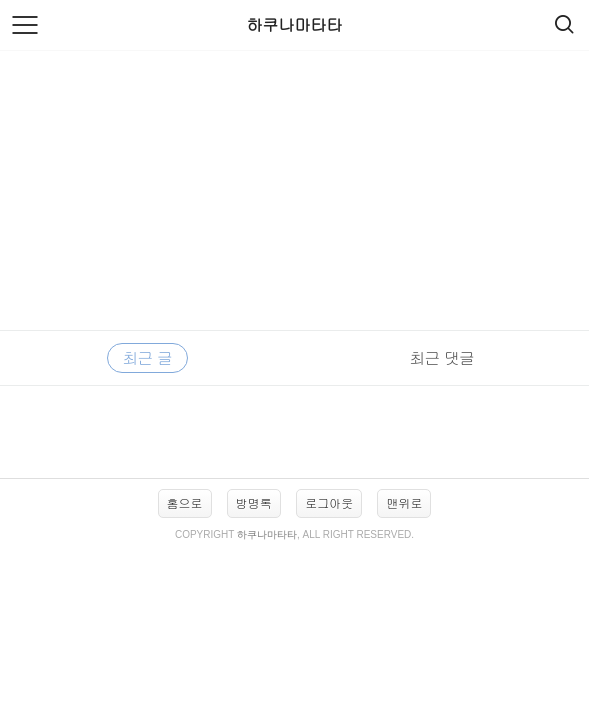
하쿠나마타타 (295, 24)
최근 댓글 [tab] (442, 357)
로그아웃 (329, 502)
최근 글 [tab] (147, 357)
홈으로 (185, 502)
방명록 (254, 502)
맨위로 (404, 502)
